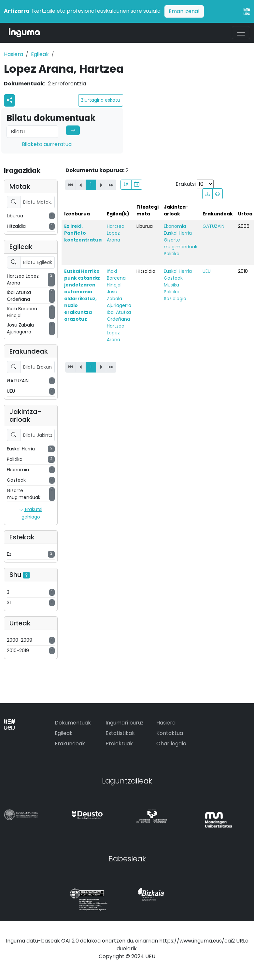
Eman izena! (184, 11)
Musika (171, 285)
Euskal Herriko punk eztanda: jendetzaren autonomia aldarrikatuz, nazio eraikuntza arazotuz (82, 295)
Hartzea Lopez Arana (116, 233)
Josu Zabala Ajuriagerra (119, 299)
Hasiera (14, 54)
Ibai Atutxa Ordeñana (119, 316)
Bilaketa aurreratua (47, 144)
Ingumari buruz (125, 723)
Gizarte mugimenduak (181, 243)
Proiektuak (119, 744)
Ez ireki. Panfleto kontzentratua (83, 233)
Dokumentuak (73, 723)
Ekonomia (175, 226)
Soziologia (175, 299)
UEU (207, 271)
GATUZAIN (213, 226)
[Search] (32, 132)
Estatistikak (120, 733)
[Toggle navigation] (241, 33)
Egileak (40, 54)
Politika (172, 254)
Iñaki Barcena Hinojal (116, 278)
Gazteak (173, 278)
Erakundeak (70, 744)
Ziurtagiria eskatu (101, 100)
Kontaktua (170, 733)
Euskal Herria (178, 233)
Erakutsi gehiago (31, 513)
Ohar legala (171, 744)
